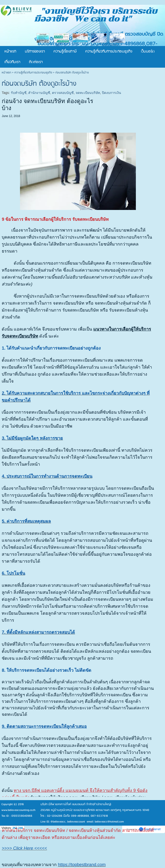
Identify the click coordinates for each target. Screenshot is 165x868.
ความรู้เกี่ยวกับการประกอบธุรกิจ (33, 73)
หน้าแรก (6, 73)
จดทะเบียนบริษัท (88, 93)
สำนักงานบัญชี (39, 93)
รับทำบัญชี (19, 93)
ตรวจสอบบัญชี (63, 93)
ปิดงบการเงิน (112, 93)
